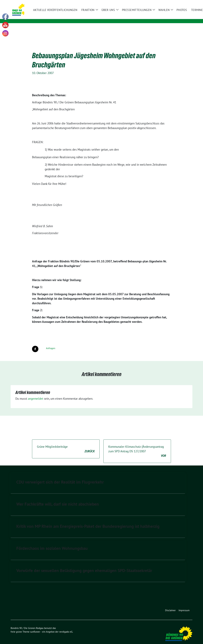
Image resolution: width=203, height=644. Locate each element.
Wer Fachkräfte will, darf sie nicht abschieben (58, 499)
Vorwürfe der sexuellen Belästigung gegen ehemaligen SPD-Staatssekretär (84, 566)
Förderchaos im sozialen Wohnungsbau (52, 543)
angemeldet (36, 394)
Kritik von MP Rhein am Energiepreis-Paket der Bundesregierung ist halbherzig (88, 521)
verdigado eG (66, 627)
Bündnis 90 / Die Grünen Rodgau (64, 12)
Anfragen (51, 343)
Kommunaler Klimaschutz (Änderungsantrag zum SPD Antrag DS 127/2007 (137, 446)
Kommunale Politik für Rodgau (60, 17)
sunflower (35, 627)
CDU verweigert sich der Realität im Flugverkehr (60, 477)
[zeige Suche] (187, 3)
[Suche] (182, 3)
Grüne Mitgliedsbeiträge (66, 444)
